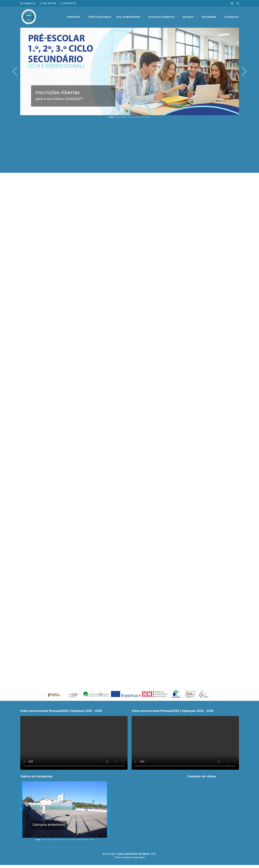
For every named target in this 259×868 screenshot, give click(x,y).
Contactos (231, 17)
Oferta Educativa (100, 17)
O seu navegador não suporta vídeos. (74, 743)
